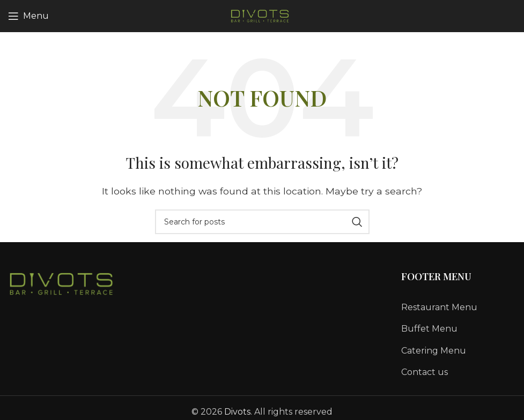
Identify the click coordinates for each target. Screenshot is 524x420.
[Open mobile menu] (28, 16)
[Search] (262, 222)
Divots (237, 412)
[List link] (459, 307)
